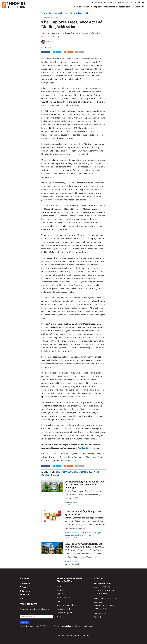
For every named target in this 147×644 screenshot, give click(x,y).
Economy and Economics (72, 472)
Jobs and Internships (66, 605)
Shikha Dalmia (49, 454)
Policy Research (64, 609)
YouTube (25, 595)
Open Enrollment (123, 2)
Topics (97, 7)
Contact (60, 590)
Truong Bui (97, 533)
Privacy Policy (100, 614)
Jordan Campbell (72, 535)
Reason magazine (65, 613)
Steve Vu (87, 535)
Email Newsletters (65, 598)
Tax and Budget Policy (80, 13)
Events (131, 2)
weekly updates (30, 609)
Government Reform (59, 13)
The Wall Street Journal (88, 448)
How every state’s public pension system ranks (84, 513)
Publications (109, 7)
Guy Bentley (73, 502)
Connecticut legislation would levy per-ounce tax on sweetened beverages (85, 485)
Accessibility (99, 617)
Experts (87, 7)
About (77, 7)
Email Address (27, 613)
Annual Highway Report (110, 2)
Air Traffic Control (97, 2)
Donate (135, 7)
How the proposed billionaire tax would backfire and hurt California (85, 545)
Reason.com (124, 7)
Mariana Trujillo (74, 533)
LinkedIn (25, 591)
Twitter (24, 587)
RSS (23, 598)
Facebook (25, 583)
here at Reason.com (67, 461)
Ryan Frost (87, 533)
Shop (59, 616)
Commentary (50, 18)
